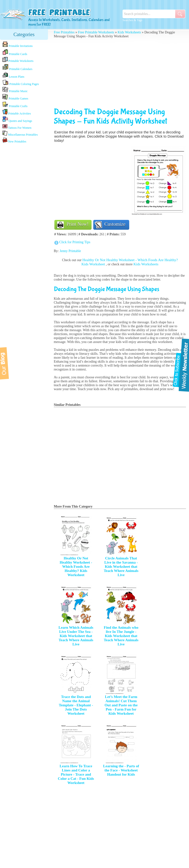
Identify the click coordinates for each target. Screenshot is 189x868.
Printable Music (15, 90)
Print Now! (78, 224)
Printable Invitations (18, 45)
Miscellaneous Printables (20, 134)
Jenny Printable (70, 251)
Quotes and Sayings (17, 120)
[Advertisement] (24, 222)
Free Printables (64, 32)
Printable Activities (17, 112)
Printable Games (15, 97)
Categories (24, 34)
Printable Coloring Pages (21, 83)
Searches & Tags (132, 20)
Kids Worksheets (129, 32)
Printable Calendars (17, 67)
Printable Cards (15, 52)
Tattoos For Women (17, 127)
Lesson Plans (13, 75)
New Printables (14, 140)
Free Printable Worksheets (96, 32)
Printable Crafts (15, 105)
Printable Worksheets (18, 60)
